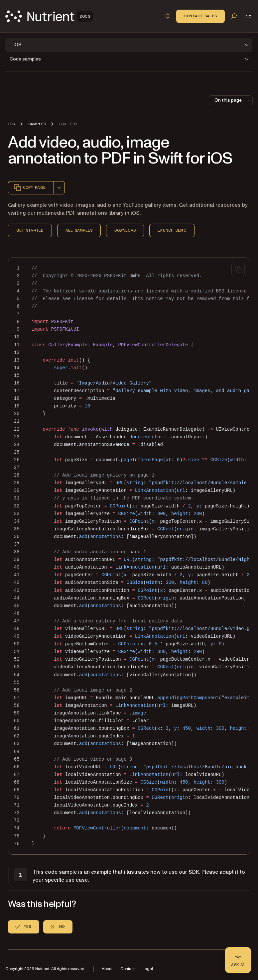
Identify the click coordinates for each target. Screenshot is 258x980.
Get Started (30, 230)
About (107, 969)
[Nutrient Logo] (49, 16)
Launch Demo (172, 230)
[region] (129, 556)
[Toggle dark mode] (168, 16)
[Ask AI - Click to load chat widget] (238, 960)
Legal (148, 969)
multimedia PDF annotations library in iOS (88, 213)
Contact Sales (200, 16)
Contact (128, 969)
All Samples (79, 230)
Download (125, 230)
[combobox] (59, 188)
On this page (233, 100)
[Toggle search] (234, 16)
